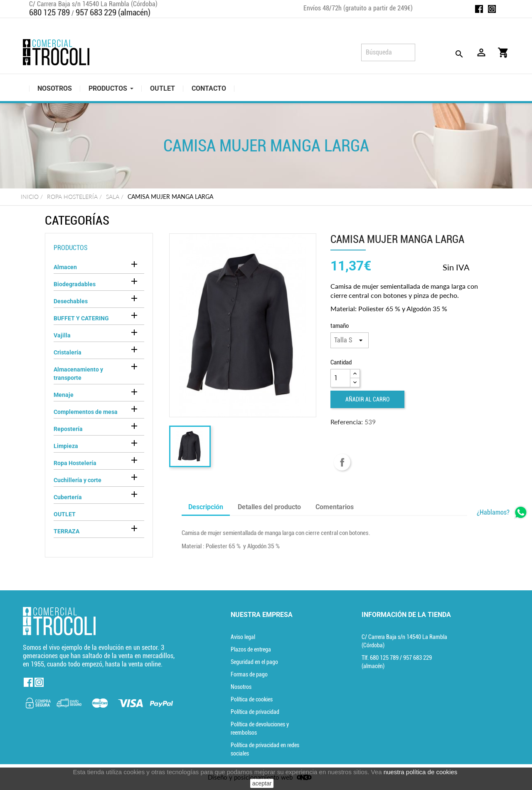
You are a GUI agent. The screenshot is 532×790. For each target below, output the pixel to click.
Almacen (65, 267)
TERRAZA (66, 531)
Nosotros (241, 687)
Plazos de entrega (251, 649)
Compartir (342, 462)
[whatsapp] (502, 512)
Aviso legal (243, 637)
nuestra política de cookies (421, 772)
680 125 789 (49, 12)
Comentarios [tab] (335, 507)
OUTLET (65, 514)
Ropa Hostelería (75, 463)
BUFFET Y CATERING (81, 318)
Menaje (64, 395)
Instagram (492, 9)
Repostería (68, 429)
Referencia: (347, 422)
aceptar (262, 783)
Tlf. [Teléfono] (381, 658)
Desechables (71, 301)
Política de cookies (252, 699)
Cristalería (68, 352)
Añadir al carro (367, 399)
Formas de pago (249, 674)
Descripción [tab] (206, 507)
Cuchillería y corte (78, 480)
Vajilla (62, 335)
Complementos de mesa (86, 412)
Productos (71, 248)
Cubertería (68, 497)
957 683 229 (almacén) (113, 12)
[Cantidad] (340, 378)
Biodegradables (75, 284)
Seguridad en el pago (254, 662)
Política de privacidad (255, 712)
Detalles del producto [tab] (269, 507)
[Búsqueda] (388, 52)
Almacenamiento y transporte (78, 374)
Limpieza (66, 446)
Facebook (479, 9)
